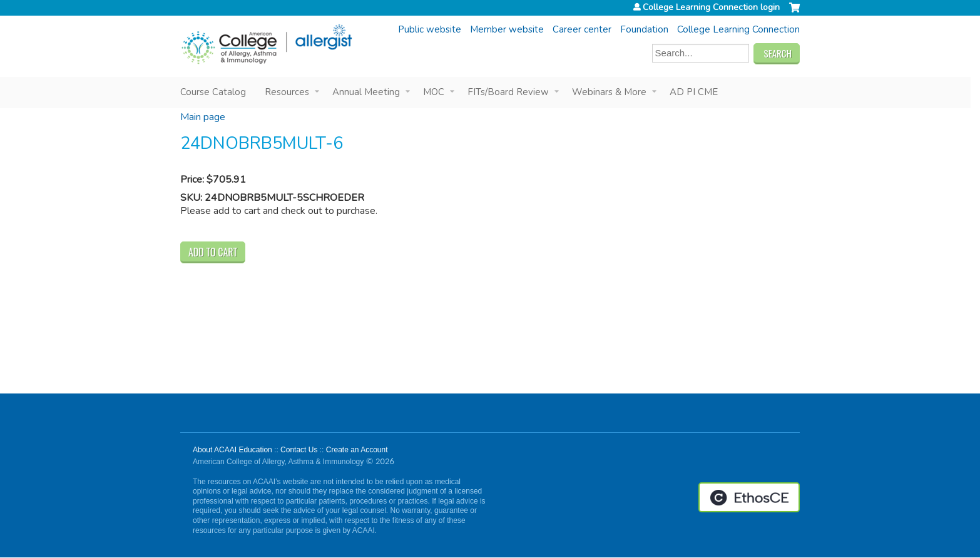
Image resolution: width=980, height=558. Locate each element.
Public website (430, 29)
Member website (507, 29)
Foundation (644, 29)
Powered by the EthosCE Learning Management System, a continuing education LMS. (749, 497)
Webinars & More (609, 92)
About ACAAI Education (232, 450)
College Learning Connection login (711, 8)
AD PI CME (694, 92)
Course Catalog (213, 92)
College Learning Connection (738, 29)
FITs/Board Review (508, 92)
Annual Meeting (366, 92)
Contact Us (299, 450)
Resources (287, 92)
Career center (582, 29)
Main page (203, 117)
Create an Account (357, 450)
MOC (434, 92)
